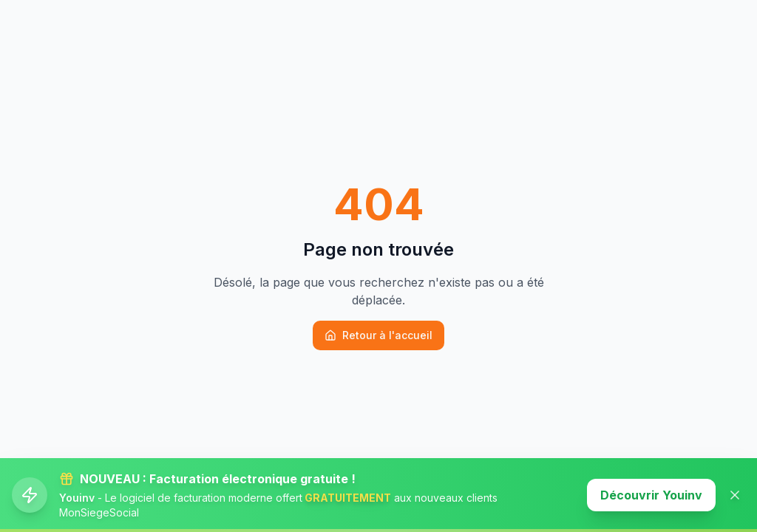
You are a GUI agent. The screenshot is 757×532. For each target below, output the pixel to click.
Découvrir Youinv (651, 495)
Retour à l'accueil (378, 335)
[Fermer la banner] (735, 495)
